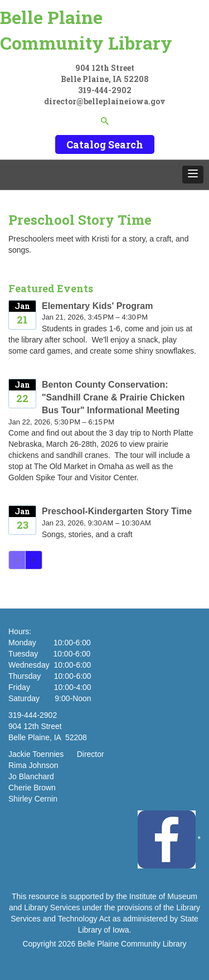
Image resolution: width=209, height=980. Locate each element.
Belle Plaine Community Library (86, 30)
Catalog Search (105, 144)
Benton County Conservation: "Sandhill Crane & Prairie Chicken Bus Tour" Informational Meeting (113, 397)
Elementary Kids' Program (97, 306)
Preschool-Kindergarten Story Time (117, 511)
